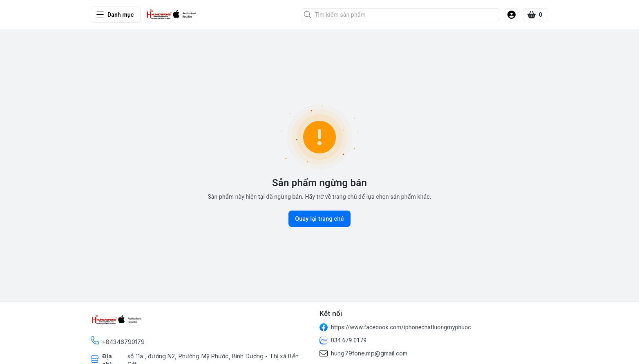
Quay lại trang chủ (319, 219)
